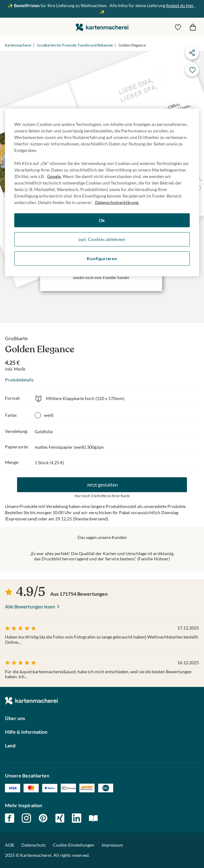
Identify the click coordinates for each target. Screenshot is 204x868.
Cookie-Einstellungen (74, 845)
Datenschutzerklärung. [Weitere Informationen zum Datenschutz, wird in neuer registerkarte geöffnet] (117, 202)
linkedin (77, 818)
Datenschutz (33, 845)
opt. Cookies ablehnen (102, 239)
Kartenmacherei (18, 45)
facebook (10, 818)
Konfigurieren (102, 258)
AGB (9, 845)
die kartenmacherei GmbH (102, 27)
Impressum (112, 845)
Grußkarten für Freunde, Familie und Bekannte (75, 45)
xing (60, 818)
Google (54, 176)
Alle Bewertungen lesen (30, 606)
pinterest (43, 818)
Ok (102, 220)
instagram (26, 818)
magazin (93, 818)
